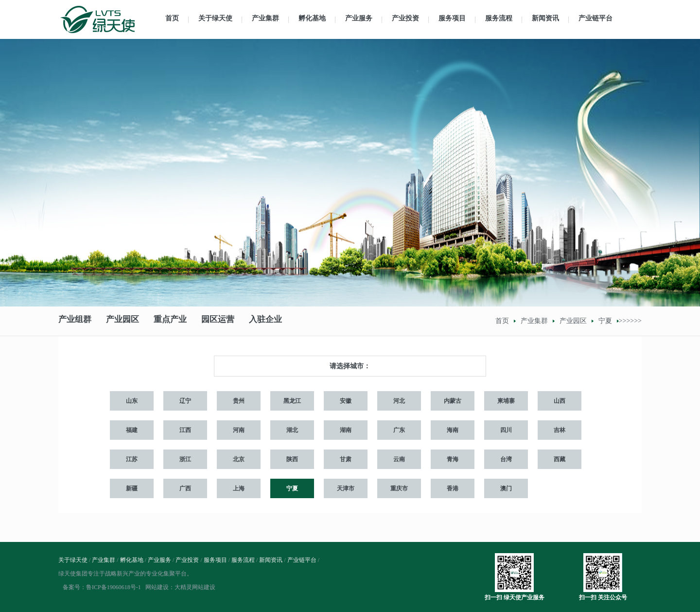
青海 (453, 459)
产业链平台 (595, 18)
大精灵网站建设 (195, 587)
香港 (453, 488)
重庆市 (399, 488)
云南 (399, 459)
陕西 (292, 459)
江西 (185, 430)
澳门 (506, 488)
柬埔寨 (506, 401)
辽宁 (185, 401)
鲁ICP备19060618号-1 (114, 587)
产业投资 (405, 18)
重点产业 (170, 321)
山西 (560, 401)
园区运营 (218, 321)
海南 (453, 430)
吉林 (560, 430)
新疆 (132, 488)
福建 (132, 430)
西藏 (560, 459)
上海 (239, 488)
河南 (239, 430)
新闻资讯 (545, 18)
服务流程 (499, 18)
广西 (185, 488)
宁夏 (605, 321)
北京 (239, 459)
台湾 (506, 459)
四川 (506, 430)
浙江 (185, 459)
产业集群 (265, 18)
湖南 (346, 430)
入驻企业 (265, 321)
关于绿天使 (215, 18)
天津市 (346, 488)
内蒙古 (453, 401)
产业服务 (359, 18)
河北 (399, 401)
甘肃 (346, 459)
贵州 (239, 401)
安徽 (346, 401)
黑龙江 (292, 401)
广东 (399, 430)
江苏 (132, 459)
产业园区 (122, 321)
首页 (172, 18)
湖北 (292, 430)
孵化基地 (312, 18)
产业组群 (75, 321)
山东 (132, 401)
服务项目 (452, 18)
